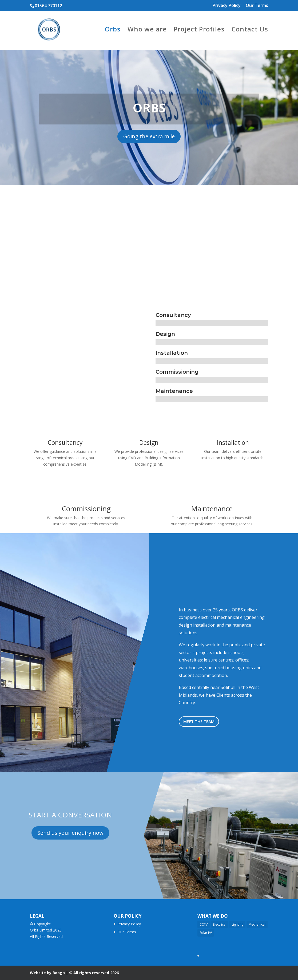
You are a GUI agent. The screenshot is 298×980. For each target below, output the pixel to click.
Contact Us (250, 30)
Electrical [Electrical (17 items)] (220, 924)
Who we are (147, 30)
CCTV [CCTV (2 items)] (204, 924)
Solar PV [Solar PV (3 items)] (206, 933)
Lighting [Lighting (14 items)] (237, 924)
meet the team (199, 721)
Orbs (113, 30)
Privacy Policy (227, 6)
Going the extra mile (149, 136)
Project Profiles (199, 30)
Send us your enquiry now (70, 833)
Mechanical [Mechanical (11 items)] (257, 924)
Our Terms (257, 6)
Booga (59, 973)
